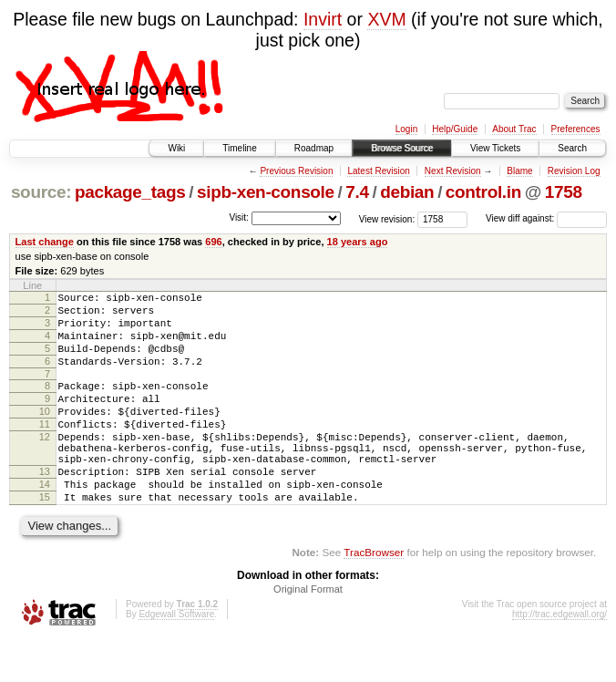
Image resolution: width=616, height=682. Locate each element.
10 (45, 433)
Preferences (576, 129)
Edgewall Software (176, 658)
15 (45, 538)
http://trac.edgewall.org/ (560, 658)
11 (45, 449)
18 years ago (358, 242)
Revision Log (574, 171)
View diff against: (546, 218)
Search (572, 148)
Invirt (323, 19)
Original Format (308, 633)
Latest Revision (378, 171)
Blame (519, 171)
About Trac (514, 129)
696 (213, 242)
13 (45, 507)
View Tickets (495, 148)
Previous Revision (296, 171)
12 (45, 464)
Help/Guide (455, 129)
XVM (386, 19)
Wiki (176, 148)
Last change (45, 242)
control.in (483, 192)
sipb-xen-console (266, 192)
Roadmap (314, 148)
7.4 (357, 192)
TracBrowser (374, 596)
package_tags (130, 192)
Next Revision (453, 171)
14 (45, 522)
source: (41, 192)
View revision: (387, 218)
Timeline (239, 148)
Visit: (239, 217)
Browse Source (402, 148)
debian (407, 192)
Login (406, 129)
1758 (564, 192)
